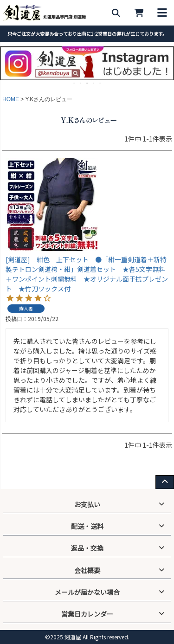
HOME (11, 99)
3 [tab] (88, 83)
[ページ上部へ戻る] (165, 482)
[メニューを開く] (162, 13)
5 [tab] (101, 83)
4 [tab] (94, 83)
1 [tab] (75, 83)
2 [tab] (81, 83)
